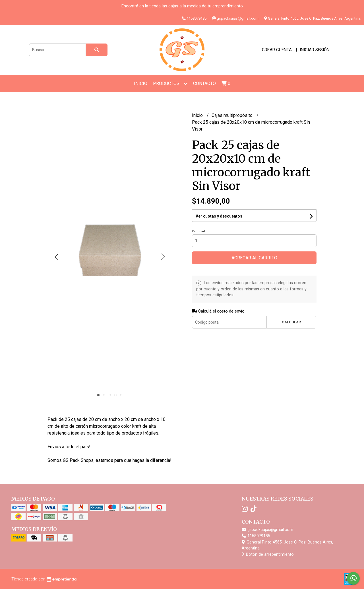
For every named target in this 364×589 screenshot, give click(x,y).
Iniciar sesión (315, 50)
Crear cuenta (277, 50)
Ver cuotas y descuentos (219, 216)
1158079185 (256, 536)
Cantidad (198, 231)
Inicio (141, 83)
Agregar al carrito (254, 258)
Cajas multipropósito (233, 115)
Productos (170, 83)
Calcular (291, 322)
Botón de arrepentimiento (268, 554)
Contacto (204, 83)
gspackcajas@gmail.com (267, 530)
